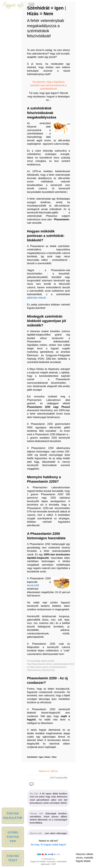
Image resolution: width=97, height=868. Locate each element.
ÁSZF (54, 864)
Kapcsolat (51, 862)
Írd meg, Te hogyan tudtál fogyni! (49, 845)
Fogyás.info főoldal (38, 862)
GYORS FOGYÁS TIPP (13, 837)
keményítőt (33, 585)
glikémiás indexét (36, 298)
